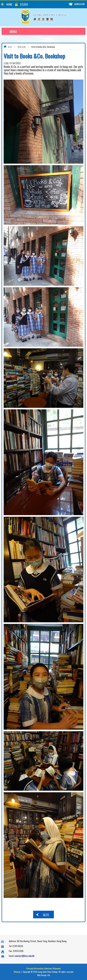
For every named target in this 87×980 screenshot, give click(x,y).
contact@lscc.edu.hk (24, 956)
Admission (78, 4)
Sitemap (17, 972)
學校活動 (22, 47)
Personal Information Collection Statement (44, 968)
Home (9, 4)
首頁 (10, 47)
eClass (24, 4)
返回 (46, 915)
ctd (49, 975)
